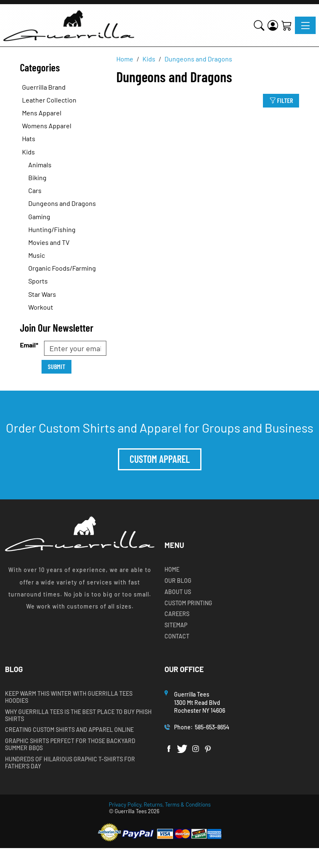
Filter (281, 100)
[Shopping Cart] (286, 25)
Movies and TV (49, 242)
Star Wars (42, 294)
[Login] (273, 25)
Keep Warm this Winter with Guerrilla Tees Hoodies (69, 697)
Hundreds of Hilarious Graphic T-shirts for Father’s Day (70, 763)
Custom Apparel (160, 459)
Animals (40, 165)
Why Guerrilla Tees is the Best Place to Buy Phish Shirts (78, 715)
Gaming (39, 216)
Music (37, 255)
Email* (29, 345)
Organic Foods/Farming (62, 268)
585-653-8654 (212, 727)
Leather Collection (49, 100)
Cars (35, 190)
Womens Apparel (47, 126)
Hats (29, 138)
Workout (41, 307)
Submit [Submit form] (56, 366)
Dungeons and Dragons (62, 203)
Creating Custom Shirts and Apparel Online (69, 730)
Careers (177, 614)
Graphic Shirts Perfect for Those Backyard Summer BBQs (70, 745)
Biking (37, 177)
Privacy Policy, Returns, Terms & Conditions (160, 804)
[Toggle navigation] (305, 25)
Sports (38, 281)
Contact (177, 636)
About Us (178, 592)
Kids (28, 152)
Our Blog (178, 581)
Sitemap (176, 625)
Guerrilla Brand (44, 87)
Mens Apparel (42, 113)
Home (172, 570)
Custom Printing (188, 603)
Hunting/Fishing (52, 229)
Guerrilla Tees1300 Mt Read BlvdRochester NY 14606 (200, 702)
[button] (259, 25)
